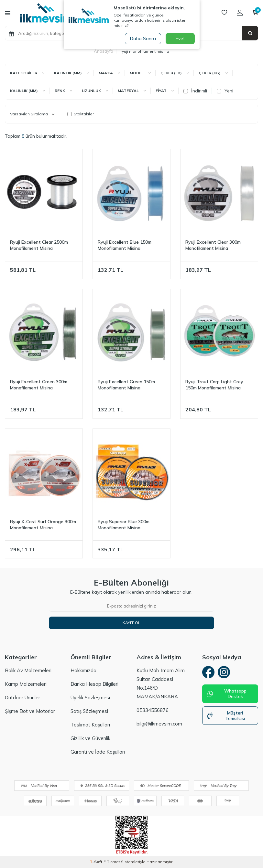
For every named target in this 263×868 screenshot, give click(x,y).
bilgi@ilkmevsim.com (159, 724)
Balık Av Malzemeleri (28, 670)
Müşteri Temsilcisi (226, 716)
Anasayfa (104, 51)
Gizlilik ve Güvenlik (90, 738)
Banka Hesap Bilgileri (94, 684)
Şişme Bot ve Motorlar (30, 711)
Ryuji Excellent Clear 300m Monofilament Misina (213, 245)
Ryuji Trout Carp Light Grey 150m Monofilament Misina (214, 385)
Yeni (225, 91)
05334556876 (153, 710)
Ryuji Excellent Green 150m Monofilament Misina (126, 385)
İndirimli (195, 91)
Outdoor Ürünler (22, 698)
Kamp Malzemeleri (26, 684)
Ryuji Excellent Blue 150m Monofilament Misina (125, 245)
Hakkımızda (83, 670)
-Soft (97, 862)
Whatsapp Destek (227, 694)
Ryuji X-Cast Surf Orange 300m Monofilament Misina (43, 525)
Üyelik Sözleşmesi (90, 698)
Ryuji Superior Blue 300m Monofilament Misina (124, 525)
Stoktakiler (81, 114)
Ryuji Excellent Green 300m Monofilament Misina (39, 385)
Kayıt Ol (131, 623)
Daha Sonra (143, 38)
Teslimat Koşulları (90, 725)
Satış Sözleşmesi (89, 711)
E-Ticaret (112, 862)
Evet (180, 38)
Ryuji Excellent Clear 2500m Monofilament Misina (39, 245)
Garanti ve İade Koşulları (98, 752)
